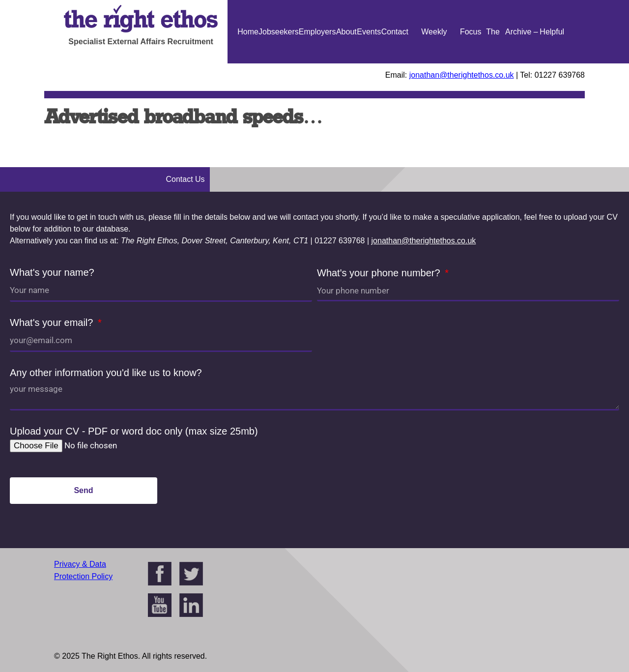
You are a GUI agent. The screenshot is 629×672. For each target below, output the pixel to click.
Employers (317, 32)
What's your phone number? (380, 273)
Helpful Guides (552, 63)
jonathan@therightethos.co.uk (462, 75)
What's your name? (52, 272)
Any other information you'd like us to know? (106, 373)
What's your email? (53, 322)
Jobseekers (279, 32)
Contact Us (395, 63)
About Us (346, 63)
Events (369, 32)
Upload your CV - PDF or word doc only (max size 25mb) (134, 431)
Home (248, 32)
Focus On (471, 63)
